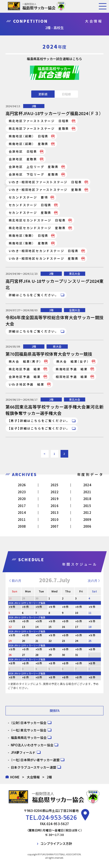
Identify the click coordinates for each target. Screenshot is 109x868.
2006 (87, 526)
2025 (54, 485)
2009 (87, 519)
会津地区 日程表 (23, 151)
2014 (22, 512)
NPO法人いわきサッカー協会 (32, 745)
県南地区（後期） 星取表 (29, 243)
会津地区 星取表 (23, 159)
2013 (54, 512)
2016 (54, 506)
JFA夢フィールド (23, 752)
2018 (87, 499)
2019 (54, 499)
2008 (22, 526)
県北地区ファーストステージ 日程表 (39, 121)
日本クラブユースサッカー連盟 (33, 767)
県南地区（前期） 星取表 (29, 144)
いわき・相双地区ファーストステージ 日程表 (45, 182)
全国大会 (75, 310)
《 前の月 (14, 581)
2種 (34, 106)
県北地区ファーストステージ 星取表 (39, 128)
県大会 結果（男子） (25, 361)
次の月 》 (95, 581)
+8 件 (92, 649)
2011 (22, 519)
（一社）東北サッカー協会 (29, 730)
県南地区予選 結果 (72, 369)
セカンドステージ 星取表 (30, 213)
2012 (87, 512)
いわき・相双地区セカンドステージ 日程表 (44, 251)
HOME (15, 777)
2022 (54, 492)
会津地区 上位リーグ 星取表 (34, 167)
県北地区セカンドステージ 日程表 (37, 220)
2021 (87, 492)
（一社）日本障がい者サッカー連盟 (35, 760)
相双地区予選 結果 (72, 377)
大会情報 (33, 777)
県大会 (57, 346)
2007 (54, 526)
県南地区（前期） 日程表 (29, 136)
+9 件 (12, 607)
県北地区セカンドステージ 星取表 (37, 228)
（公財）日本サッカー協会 (29, 723)
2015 (87, 506)
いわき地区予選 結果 (27, 384)
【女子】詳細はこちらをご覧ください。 (39, 428)
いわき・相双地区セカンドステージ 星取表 (44, 258)
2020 (22, 499)
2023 (22, 492)
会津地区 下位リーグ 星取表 (34, 174)
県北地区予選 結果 (25, 369)
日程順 (66, 94)
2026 (22, 485)
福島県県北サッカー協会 (29, 738)
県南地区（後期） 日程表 (29, 235)
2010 (54, 519)
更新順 (43, 94)
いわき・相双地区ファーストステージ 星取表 (45, 190)
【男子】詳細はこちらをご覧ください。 (39, 421)
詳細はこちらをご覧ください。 (33, 295)
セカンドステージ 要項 (28, 197)
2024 (87, 485)
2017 (22, 506)
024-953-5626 (58, 817)
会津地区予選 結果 (25, 377)
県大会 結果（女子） (73, 361)
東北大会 (75, 274)
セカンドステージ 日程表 (30, 205)
